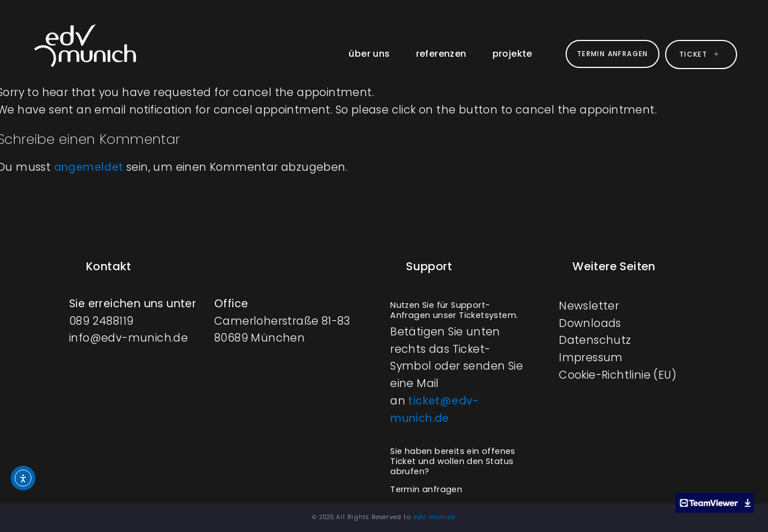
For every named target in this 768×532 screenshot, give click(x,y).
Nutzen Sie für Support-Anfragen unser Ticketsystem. (454, 310)
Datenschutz (595, 340)
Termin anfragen (426, 489)
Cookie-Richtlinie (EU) (618, 375)
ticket (701, 54)
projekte (511, 54)
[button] (459, 310)
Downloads (590, 323)
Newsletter (589, 306)
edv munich (435, 517)
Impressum (591, 358)
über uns (369, 54)
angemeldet (89, 167)
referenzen (440, 54)
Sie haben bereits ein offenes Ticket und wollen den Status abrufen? (453, 461)
